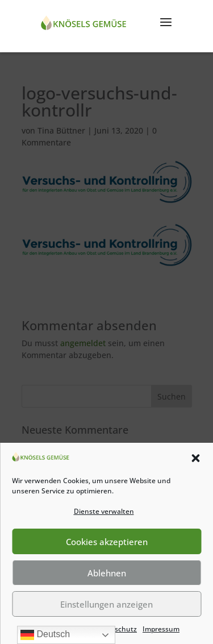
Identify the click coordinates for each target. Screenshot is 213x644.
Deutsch (45, 635)
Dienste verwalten (104, 511)
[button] (195, 458)
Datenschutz (116, 629)
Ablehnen (107, 573)
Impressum (161, 629)
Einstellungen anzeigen (106, 604)
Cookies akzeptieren (107, 542)
